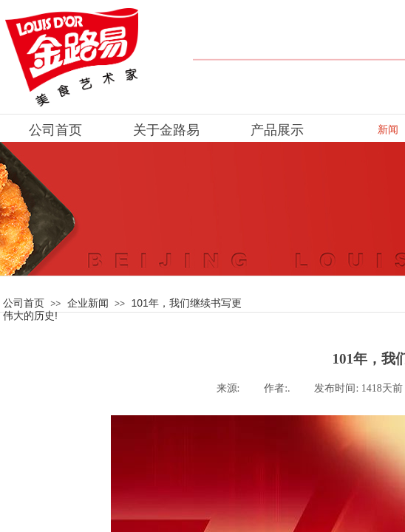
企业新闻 (88, 303)
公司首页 (24, 303)
